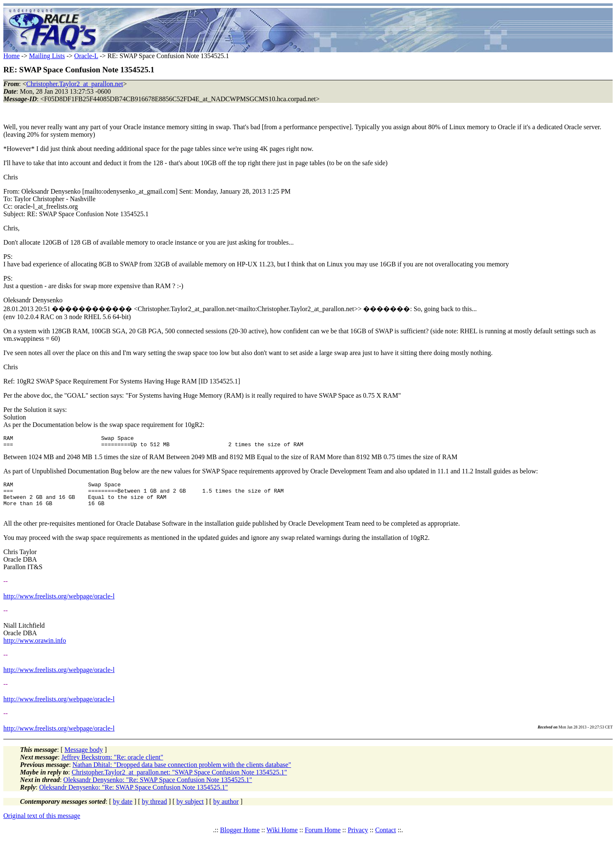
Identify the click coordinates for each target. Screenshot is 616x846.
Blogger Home (240, 839)
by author (226, 810)
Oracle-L (86, 56)
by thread (155, 810)
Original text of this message (42, 824)
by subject (190, 810)
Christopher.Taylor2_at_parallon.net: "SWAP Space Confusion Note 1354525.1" (179, 781)
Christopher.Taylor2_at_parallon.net (75, 84)
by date (123, 810)
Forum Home (323, 839)
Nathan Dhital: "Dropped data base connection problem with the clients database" (182, 773)
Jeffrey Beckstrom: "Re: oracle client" (112, 766)
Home (11, 56)
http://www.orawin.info (35, 649)
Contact (386, 839)
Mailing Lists (47, 56)
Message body (84, 758)
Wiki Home (282, 839)
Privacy (358, 839)
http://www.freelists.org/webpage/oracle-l (59, 605)
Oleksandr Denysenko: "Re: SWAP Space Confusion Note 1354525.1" (158, 788)
